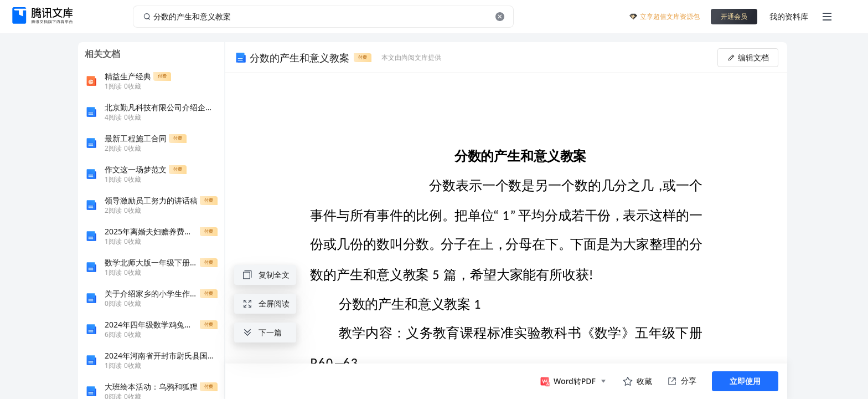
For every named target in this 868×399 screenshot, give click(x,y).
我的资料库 (789, 16)
